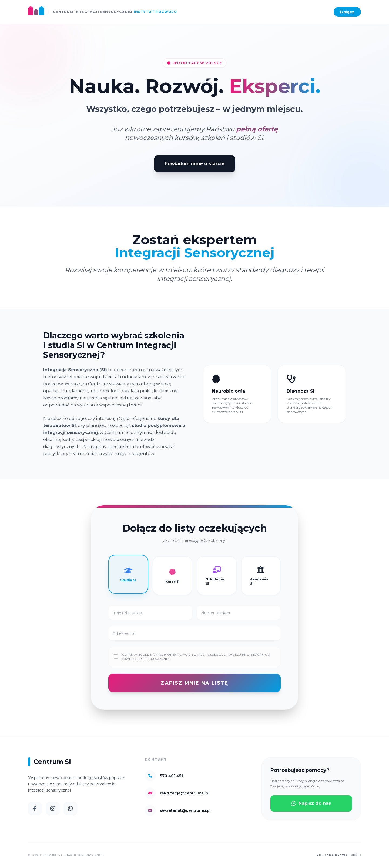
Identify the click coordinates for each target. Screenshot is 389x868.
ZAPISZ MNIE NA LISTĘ (194, 683)
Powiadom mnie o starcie (195, 164)
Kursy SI (172, 575)
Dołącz (347, 12)
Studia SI (128, 574)
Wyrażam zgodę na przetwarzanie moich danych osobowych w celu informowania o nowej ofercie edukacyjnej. (196, 657)
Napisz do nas (311, 803)
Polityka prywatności (339, 855)
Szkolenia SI (215, 575)
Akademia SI (259, 575)
